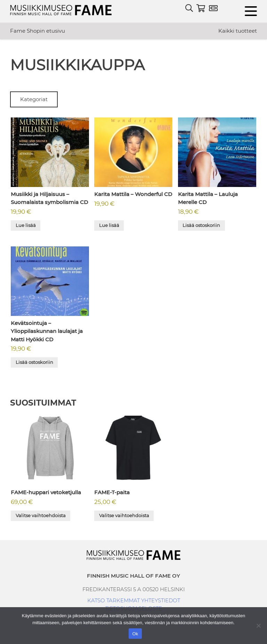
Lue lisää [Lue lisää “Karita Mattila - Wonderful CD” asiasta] (109, 225)
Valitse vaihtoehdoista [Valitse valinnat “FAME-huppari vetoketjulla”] (41, 515)
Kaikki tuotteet (238, 31)
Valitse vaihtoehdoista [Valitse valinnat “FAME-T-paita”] (124, 515)
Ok (135, 634)
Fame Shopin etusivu (38, 31)
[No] (258, 626)
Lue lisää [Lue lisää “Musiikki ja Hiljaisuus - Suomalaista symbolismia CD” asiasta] (26, 225)
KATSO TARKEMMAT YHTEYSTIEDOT (134, 600)
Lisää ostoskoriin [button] (201, 225)
